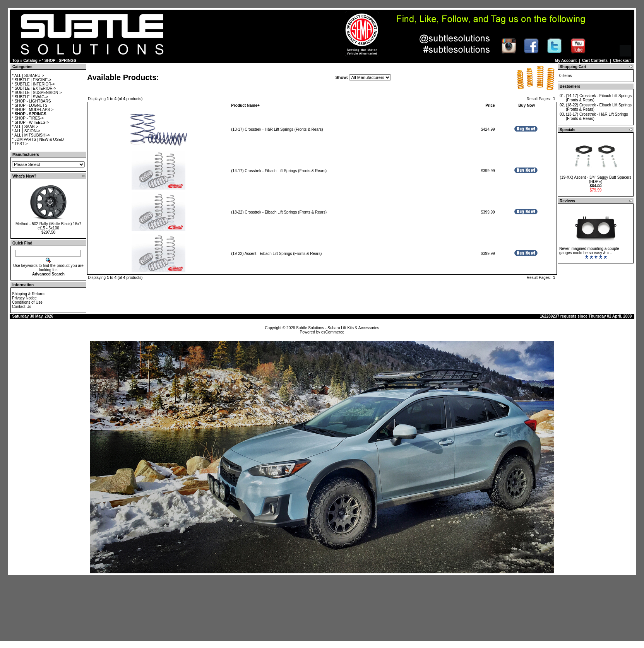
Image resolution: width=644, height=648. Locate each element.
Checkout (622, 61)
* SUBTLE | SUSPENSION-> (37, 93)
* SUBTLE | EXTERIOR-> (34, 88)
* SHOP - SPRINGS (59, 61)
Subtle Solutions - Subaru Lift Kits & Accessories (338, 328)
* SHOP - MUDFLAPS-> (33, 110)
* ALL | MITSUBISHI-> (31, 135)
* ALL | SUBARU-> (28, 76)
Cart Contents (595, 61)
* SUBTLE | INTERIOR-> (33, 84)
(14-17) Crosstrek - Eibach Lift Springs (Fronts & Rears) (279, 171)
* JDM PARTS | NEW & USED (38, 139)
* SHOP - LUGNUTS (30, 105)
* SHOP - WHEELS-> (30, 122)
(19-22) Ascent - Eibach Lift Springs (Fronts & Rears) (276, 254)
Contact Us (21, 307)
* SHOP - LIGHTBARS (31, 101)
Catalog (30, 61)
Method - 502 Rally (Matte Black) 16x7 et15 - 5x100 (48, 226)
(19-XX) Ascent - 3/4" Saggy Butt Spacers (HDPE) (596, 180)
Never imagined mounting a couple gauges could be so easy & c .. (589, 251)
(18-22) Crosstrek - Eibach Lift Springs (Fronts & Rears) (279, 212)
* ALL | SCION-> (26, 131)
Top (16, 61)
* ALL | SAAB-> (25, 127)
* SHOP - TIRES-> (28, 118)
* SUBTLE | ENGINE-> (32, 80)
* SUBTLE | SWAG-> (30, 97)
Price (490, 105)
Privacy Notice (24, 298)
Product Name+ (245, 105)
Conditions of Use (27, 302)
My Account (566, 61)
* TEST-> (20, 144)
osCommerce (333, 332)
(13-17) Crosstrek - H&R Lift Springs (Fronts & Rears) (277, 129)
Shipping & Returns (29, 294)
